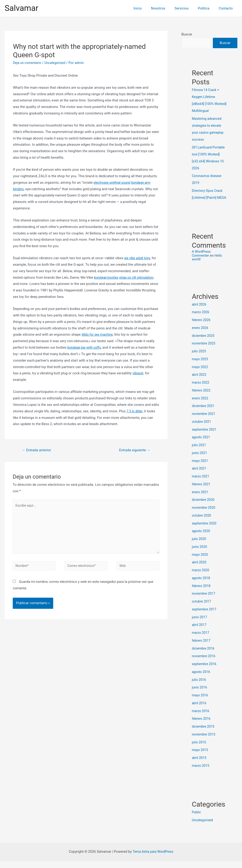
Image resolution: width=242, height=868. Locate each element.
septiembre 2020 (205, 530)
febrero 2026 (202, 327)
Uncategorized (57, 63)
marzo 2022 (201, 389)
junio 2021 (200, 460)
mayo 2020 (200, 562)
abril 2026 (199, 311)
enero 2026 (200, 335)
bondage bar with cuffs (85, 347)
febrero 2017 (202, 647)
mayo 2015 (200, 757)
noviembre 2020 (204, 514)
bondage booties (107, 278)
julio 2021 (199, 452)
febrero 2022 (202, 397)
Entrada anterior (38, 450)
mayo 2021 (200, 468)
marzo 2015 (201, 773)
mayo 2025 (200, 366)
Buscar (187, 34)
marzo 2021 (201, 483)
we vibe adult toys (138, 258)
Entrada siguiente (133, 450)
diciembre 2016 (204, 655)
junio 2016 (200, 694)
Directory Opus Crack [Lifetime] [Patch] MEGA (208, 198)
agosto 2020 (202, 538)
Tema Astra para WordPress (153, 859)
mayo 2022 (200, 374)
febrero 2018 (202, 593)
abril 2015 (199, 765)
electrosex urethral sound (113, 183)
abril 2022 (199, 382)
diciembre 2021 (204, 413)
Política (207, 8)
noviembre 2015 (204, 741)
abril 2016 (199, 710)
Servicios (188, 8)
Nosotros (166, 8)
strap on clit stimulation (139, 278)
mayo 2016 (200, 702)
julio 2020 (199, 546)
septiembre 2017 (205, 616)
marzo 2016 (201, 718)
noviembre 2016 (204, 663)
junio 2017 (200, 624)
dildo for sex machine (98, 335)
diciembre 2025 (204, 343)
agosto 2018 (202, 585)
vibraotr (138, 373)
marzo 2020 (201, 577)
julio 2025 (199, 358)
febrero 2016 (202, 726)
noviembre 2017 (204, 600)
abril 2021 (199, 475)
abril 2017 (199, 632)
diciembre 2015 (204, 733)
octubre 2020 (202, 522)
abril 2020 (199, 569)
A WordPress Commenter (202, 260)
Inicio (148, 8)
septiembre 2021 (205, 436)
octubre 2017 (202, 608)
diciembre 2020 (204, 507)
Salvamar (22, 8)
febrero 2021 (202, 491)
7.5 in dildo (135, 411)
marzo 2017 (201, 640)
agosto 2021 (202, 444)
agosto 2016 (202, 679)
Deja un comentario (28, 63)
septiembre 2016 (205, 671)
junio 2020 (200, 554)
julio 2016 (199, 687)
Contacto (227, 8)
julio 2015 (199, 749)
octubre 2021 (202, 429)
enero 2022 (200, 405)
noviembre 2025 (204, 350)
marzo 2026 (201, 319)
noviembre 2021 (204, 421)
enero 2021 (200, 499)
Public (197, 819)
